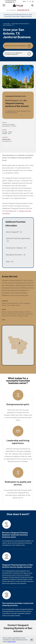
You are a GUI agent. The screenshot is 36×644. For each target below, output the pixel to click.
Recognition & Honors (16, 255)
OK (32, 640)
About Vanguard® (14, 232)
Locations (6, 24)
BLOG (24, 1)
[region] (18, 345)
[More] (4, 320)
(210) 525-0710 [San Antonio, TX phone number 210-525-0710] (11, 211)
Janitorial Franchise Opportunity (18, 240)
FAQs (10, 262)
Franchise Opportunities (20, 24)
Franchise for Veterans (16, 248)
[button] (32, 6)
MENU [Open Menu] (4, 5)
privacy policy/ (12, 642)
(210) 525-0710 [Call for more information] (23, 10)
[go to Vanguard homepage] (18, 6)
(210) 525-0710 (7, 141)
